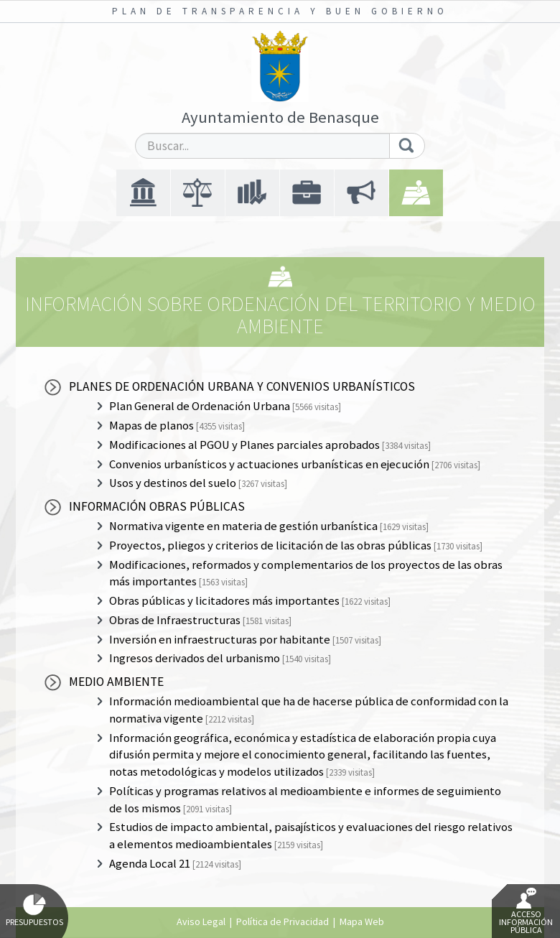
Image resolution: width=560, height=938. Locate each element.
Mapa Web (362, 921)
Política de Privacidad (283, 921)
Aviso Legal (201, 921)
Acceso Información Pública (526, 911)
